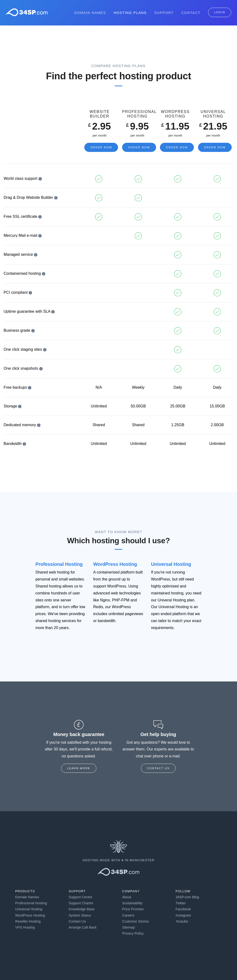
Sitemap (128, 927)
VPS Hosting (25, 927)
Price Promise (133, 909)
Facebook (183, 909)
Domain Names (90, 13)
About (127, 897)
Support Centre (80, 897)
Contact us (158, 768)
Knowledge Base (82, 909)
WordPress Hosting (115, 564)
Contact (191, 13)
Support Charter (81, 903)
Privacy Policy (133, 933)
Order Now (101, 147)
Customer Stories (135, 921)
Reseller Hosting (28, 921)
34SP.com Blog (187, 897)
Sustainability (132, 903)
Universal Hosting (171, 564)
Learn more (79, 768)
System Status (80, 915)
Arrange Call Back (83, 927)
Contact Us (77, 921)
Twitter (181, 903)
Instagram (183, 915)
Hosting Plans (130, 13)
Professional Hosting (59, 564)
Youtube (182, 921)
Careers (128, 915)
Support (164, 13)
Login (220, 12)
